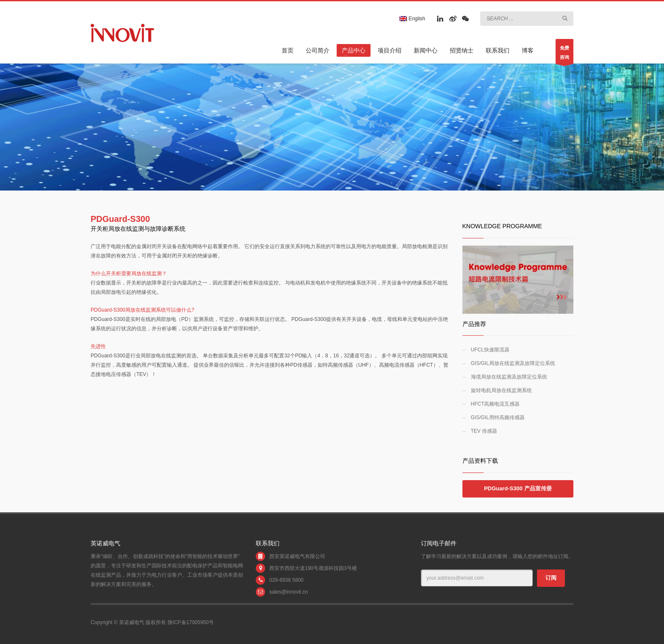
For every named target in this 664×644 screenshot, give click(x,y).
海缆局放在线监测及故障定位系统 (509, 377)
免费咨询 (564, 55)
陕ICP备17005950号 (191, 622)
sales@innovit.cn (289, 592)
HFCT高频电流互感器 (495, 404)
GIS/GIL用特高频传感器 (498, 417)
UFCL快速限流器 (490, 350)
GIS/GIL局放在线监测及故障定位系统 (513, 363)
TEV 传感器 (484, 431)
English (412, 19)
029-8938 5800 (286, 580)
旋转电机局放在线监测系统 (501, 390)
